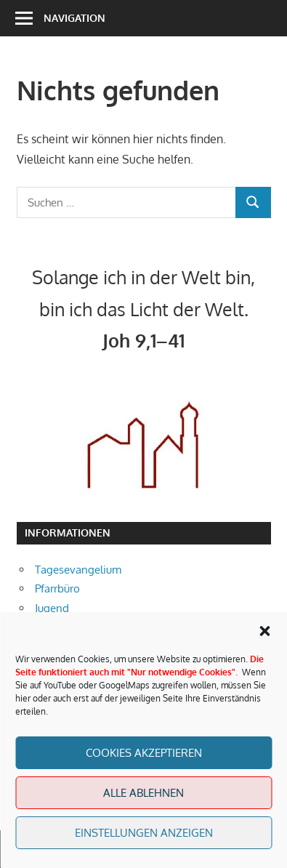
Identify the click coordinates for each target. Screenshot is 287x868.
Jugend (52, 608)
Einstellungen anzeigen (144, 833)
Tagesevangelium (78, 570)
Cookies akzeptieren (144, 753)
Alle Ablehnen (143, 793)
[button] (264, 631)
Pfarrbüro (57, 588)
